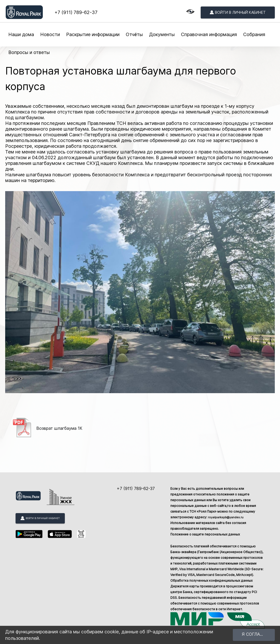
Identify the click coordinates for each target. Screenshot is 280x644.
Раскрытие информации (93, 34)
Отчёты (134, 34)
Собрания (254, 34)
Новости (50, 34)
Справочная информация (209, 34)
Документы (162, 34)
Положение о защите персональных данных (205, 534)
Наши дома (21, 34)
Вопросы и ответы (29, 52)
